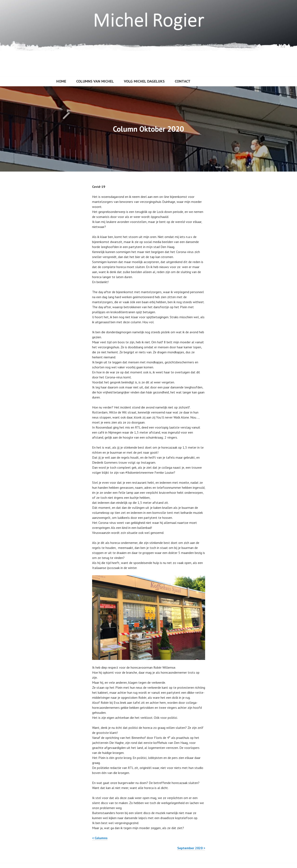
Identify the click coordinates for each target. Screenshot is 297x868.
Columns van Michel (95, 81)
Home (61, 81)
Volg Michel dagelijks (144, 81)
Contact (183, 81)
